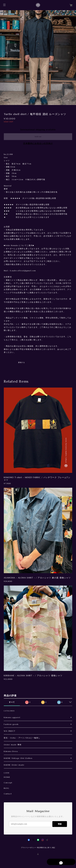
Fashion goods (11, 724)
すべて (12, 702)
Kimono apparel (12, 717)
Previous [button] (3, 58)
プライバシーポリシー (28, 848)
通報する (21, 362)
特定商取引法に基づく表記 (46, 848)
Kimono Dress (11, 751)
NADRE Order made (14, 765)
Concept (8, 783)
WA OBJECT (9, 731)
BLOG (6, 788)
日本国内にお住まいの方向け (38, 143)
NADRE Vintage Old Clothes (18, 758)
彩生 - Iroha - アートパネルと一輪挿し (22, 738)
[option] (38, 58)
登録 (60, 824)
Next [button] (73, 58)
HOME (7, 777)
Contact (8, 794)
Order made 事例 (13, 745)
